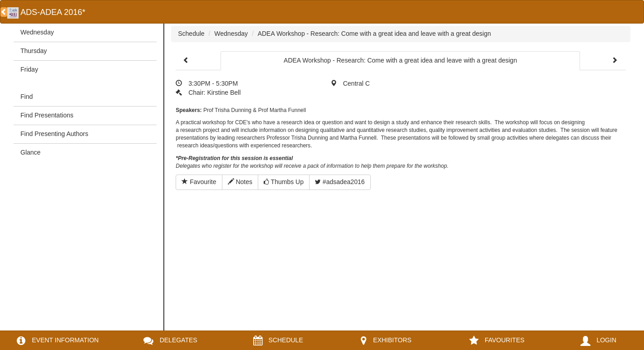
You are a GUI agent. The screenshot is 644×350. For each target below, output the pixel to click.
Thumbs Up (284, 182)
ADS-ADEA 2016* (46, 12)
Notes (240, 182)
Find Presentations (47, 115)
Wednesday (37, 32)
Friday (29, 69)
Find (27, 97)
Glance (30, 152)
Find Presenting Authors (54, 134)
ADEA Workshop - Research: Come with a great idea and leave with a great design (374, 34)
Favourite (199, 182)
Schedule (191, 34)
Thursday (34, 51)
